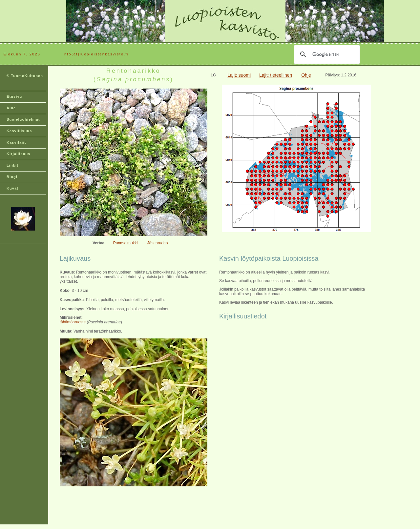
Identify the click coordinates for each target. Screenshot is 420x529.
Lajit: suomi (239, 75)
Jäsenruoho (158, 243)
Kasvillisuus (19, 131)
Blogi (12, 177)
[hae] (326, 54)
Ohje (306, 75)
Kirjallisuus (19, 154)
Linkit (12, 165)
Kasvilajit (16, 142)
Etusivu (14, 96)
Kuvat (12, 188)
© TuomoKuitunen (25, 76)
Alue (11, 108)
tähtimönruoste (73, 322)
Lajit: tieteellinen (276, 75)
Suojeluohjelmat (23, 119)
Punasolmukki (126, 243)
